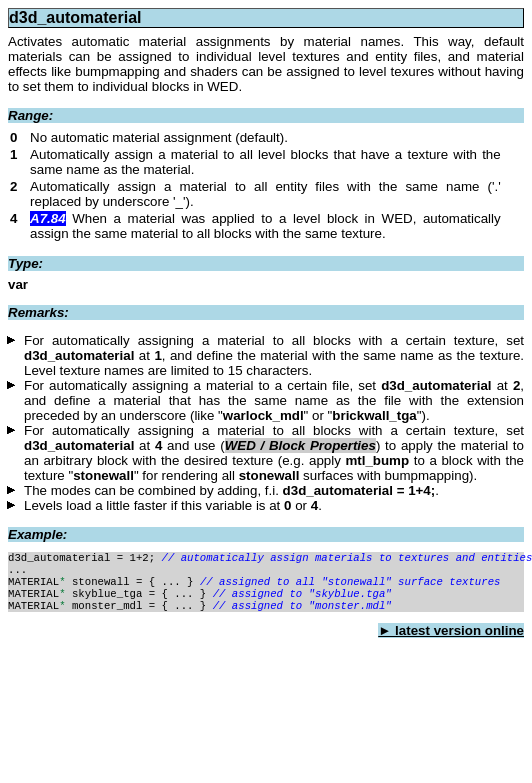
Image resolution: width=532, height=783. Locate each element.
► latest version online (451, 640)
